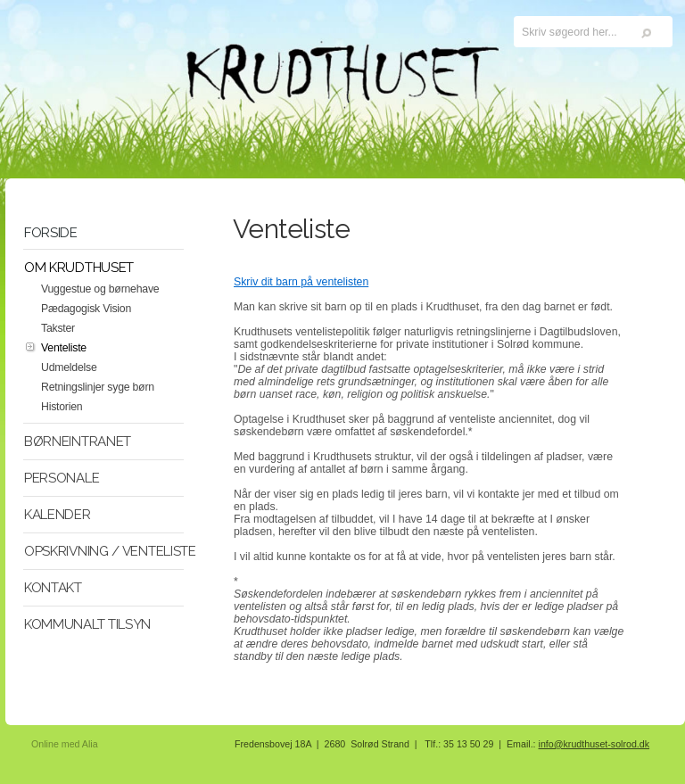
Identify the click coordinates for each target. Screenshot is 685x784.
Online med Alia (65, 744)
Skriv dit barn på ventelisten (301, 282)
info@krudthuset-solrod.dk (594, 744)
